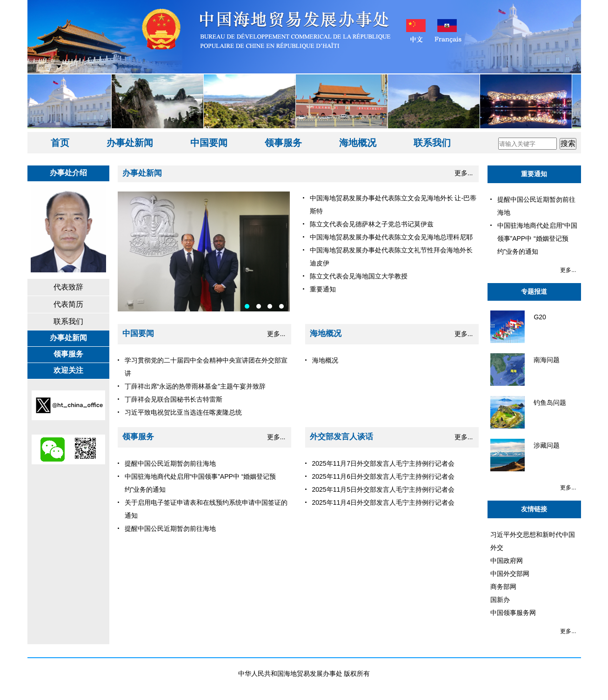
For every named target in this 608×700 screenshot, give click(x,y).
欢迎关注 (68, 370)
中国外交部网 (510, 574)
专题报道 (534, 291)
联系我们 (432, 143)
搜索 (568, 143)
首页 (60, 143)
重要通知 (534, 174)
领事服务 (283, 143)
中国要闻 (209, 143)
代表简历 (68, 304)
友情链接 (534, 509)
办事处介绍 (68, 173)
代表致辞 (68, 287)
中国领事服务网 (513, 613)
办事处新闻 (130, 143)
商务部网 (503, 587)
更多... (464, 173)
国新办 (500, 600)
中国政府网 (507, 561)
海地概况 (358, 143)
